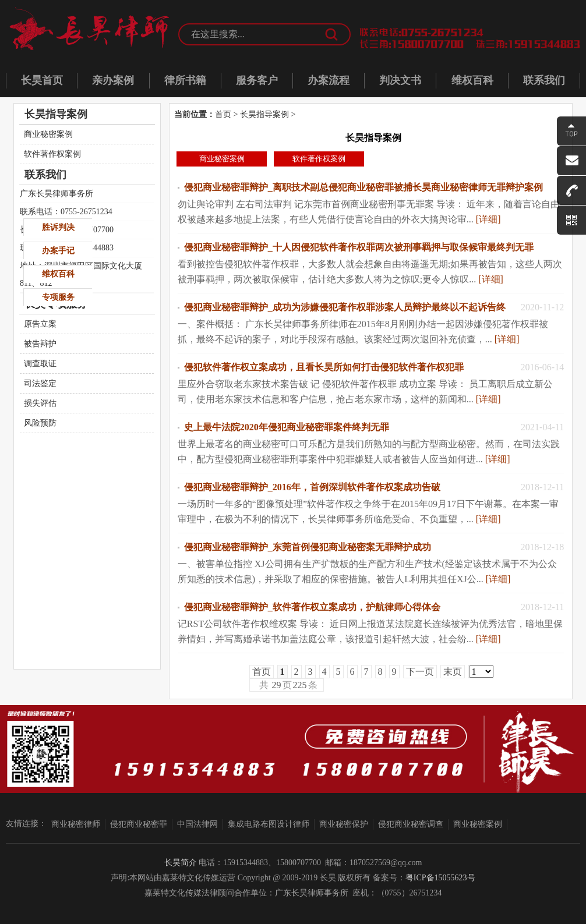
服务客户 (257, 80)
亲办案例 (113, 80)
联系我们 (544, 80)
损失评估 (40, 403)
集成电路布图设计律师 (269, 824)
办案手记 (58, 251)
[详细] (488, 219)
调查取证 (40, 364)
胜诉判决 (58, 227)
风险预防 (40, 423)
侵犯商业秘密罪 (139, 824)
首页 (223, 114)
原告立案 (40, 324)
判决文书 (400, 80)
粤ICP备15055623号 (440, 878)
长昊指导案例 (264, 114)
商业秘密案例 (222, 159)
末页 (453, 672)
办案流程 (329, 80)
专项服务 (58, 297)
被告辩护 (40, 344)
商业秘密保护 (344, 824)
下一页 (420, 672)
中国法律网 (197, 824)
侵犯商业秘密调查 (411, 824)
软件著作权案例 (319, 159)
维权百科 (472, 80)
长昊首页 (42, 80)
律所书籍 (185, 80)
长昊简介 (181, 863)
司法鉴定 (40, 383)
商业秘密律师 (76, 824)
